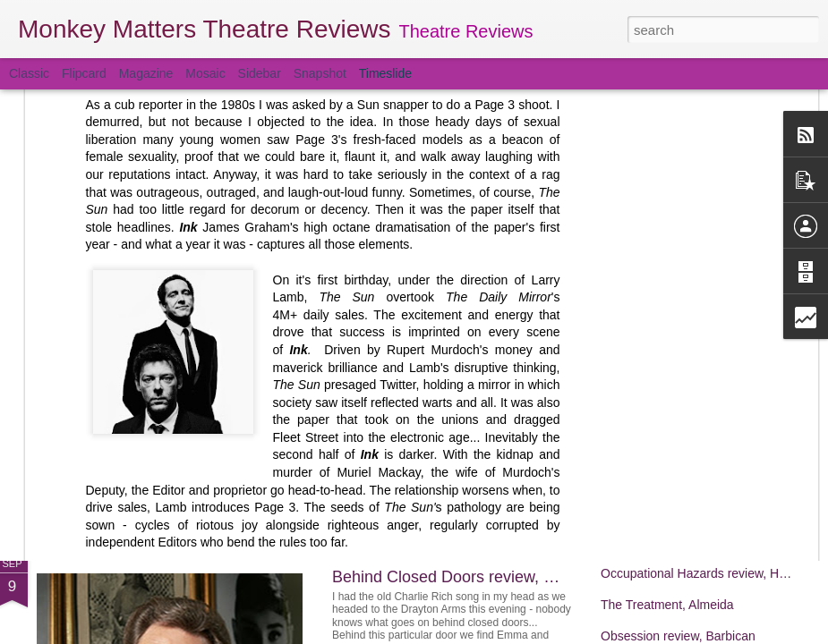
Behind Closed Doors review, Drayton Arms (487, 577)
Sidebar (260, 73)
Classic (29, 73)
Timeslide (385, 73)
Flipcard (84, 73)
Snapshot (320, 73)
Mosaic (205, 73)
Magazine (146, 73)
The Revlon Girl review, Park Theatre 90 (712, 445)
